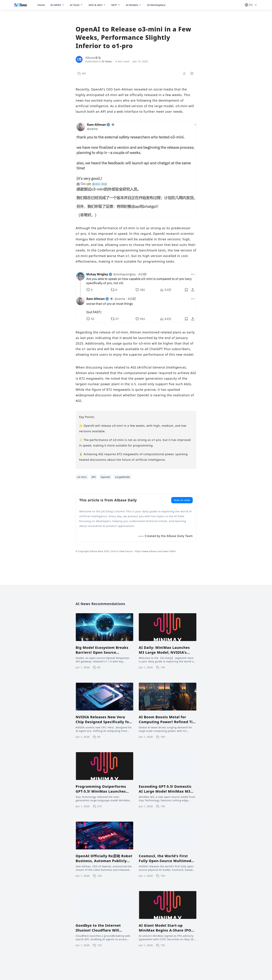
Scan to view (182, 500)
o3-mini (82, 477)
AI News (107, 61)
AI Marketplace (156, 5)
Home (41, 5)
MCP (116, 5)
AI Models (134, 5)
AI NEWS (58, 5)
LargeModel (123, 477)
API (94, 477)
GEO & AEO (97, 5)
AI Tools (76, 5)
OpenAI (105, 477)
